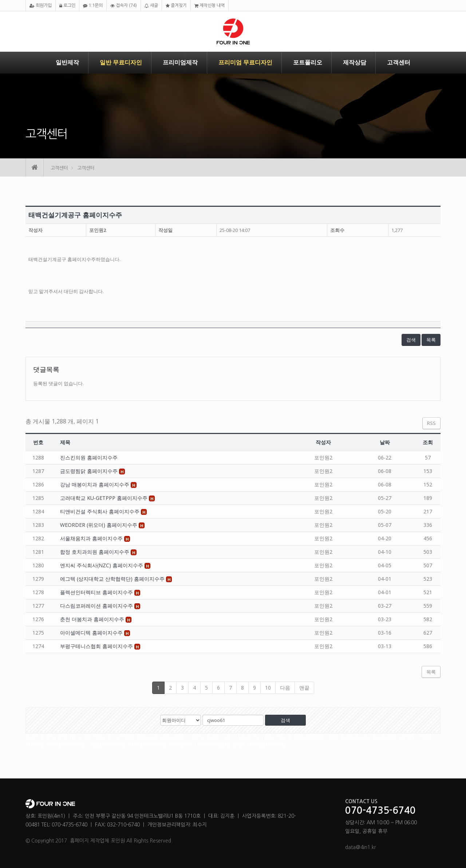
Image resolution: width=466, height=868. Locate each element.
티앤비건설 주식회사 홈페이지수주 (100, 511)
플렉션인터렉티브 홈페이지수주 (97, 592)
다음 (285, 688)
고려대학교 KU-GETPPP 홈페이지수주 (104, 498)
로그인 (67, 6)
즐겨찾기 (176, 6)
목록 (431, 340)
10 (268, 688)
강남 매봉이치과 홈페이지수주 (95, 484)
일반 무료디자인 (121, 62)
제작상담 (355, 62)
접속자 (124, 6)
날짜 (385, 442)
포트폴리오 (308, 62)
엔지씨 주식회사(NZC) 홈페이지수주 (102, 565)
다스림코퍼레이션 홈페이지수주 (97, 606)
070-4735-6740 (380, 811)
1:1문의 (93, 6)
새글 (151, 6)
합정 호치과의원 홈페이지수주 (95, 552)
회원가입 (41, 6)
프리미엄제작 (180, 62)
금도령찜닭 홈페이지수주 (90, 471)
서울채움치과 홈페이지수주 (92, 538)
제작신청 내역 (210, 6)
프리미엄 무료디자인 (245, 62)
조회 (428, 442)
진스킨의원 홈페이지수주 (89, 457)
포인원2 (98, 230)
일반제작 (67, 62)
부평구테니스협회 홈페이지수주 (97, 646)
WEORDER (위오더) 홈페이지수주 (99, 525)
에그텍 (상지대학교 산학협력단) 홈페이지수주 (113, 579)
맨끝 (304, 688)
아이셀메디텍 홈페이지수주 (92, 633)
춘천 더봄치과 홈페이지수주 (93, 619)
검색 (411, 340)
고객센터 (399, 62)
